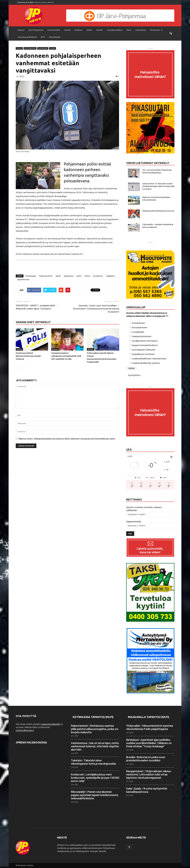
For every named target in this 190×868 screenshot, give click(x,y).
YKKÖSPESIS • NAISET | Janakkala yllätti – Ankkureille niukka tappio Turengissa (36, 307)
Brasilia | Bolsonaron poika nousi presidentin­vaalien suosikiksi (146, 759)
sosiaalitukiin (138, 332)
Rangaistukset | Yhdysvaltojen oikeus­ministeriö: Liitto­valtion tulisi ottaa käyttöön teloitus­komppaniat (149, 774)
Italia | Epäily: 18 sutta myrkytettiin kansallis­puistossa (147, 790)
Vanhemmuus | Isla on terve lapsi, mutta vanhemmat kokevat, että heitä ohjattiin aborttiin (95, 746)
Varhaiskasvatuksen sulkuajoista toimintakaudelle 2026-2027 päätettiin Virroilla (67, 356)
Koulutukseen (138, 323)
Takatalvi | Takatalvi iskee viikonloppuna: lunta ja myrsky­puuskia (93, 762)
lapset (58, 276)
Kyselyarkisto (134, 375)
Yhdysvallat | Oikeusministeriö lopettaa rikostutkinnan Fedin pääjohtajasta (150, 727)
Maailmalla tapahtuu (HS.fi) (149, 717)
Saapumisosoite (134, 522)
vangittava (110, 276)
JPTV (43, 37)
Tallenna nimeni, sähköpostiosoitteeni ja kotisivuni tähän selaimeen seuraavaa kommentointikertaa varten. (67, 439)
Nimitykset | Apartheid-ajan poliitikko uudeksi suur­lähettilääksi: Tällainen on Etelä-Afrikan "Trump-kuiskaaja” (149, 743)
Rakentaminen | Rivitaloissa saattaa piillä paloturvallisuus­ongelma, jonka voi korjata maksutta (95, 729)
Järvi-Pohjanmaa (36, 30)
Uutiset (67, 30)
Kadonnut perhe (46, 276)
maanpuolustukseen (142, 336)
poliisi (79, 276)
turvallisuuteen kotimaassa (145, 341)
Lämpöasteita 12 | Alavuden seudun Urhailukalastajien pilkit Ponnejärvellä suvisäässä (158, 186)
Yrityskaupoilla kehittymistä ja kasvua (158, 211)
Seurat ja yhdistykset (27, 37)
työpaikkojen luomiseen (143, 354)
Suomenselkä (54, 30)
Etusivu (21, 30)
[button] (171, 33)
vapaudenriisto (23, 279)
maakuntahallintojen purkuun (146, 363)
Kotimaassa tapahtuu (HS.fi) (93, 717)
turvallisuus (98, 276)
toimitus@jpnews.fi (25, 730)
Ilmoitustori (156, 30)
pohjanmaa (69, 276)
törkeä (87, 276)
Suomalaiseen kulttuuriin (144, 350)
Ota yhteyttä (55, 37)
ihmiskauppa (31, 276)
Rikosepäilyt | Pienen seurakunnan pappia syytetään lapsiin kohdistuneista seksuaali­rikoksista (95, 795)
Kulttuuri (78, 30)
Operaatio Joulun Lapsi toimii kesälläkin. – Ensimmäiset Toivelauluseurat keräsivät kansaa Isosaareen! (96, 309)
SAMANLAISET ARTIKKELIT (33, 322)
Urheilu (99, 30)
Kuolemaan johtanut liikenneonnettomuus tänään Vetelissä (28, 356)
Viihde (89, 30)
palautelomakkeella (51, 724)
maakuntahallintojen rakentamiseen (149, 359)
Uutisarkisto (141, 30)
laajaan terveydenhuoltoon (145, 345)
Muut (129, 30)
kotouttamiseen (140, 327)
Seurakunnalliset (115, 30)
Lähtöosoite (132, 510)
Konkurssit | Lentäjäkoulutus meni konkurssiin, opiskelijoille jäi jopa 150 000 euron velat (95, 778)
